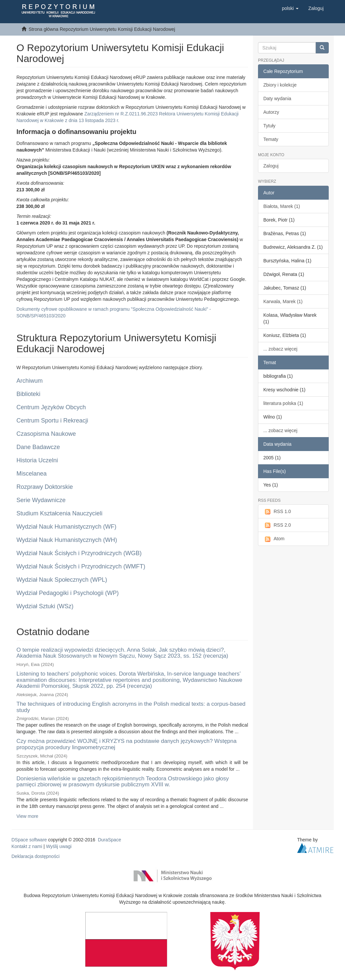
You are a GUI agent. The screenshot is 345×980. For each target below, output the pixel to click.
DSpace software (29, 840)
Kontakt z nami (27, 846)
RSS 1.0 (277, 512)
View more (28, 816)
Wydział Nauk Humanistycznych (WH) (67, 540)
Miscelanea (32, 474)
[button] (290, 8)
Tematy (271, 139)
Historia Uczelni (37, 460)
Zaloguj (271, 166)
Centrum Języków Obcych (51, 407)
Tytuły (269, 126)
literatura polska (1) (283, 403)
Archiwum (30, 381)
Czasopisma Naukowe (46, 434)
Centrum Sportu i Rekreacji (52, 421)
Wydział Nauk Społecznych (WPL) (62, 580)
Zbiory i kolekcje (280, 85)
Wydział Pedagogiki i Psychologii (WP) (68, 593)
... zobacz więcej (280, 349)
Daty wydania (277, 98)
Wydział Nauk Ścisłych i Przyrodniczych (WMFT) (81, 566)
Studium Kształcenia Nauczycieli (60, 513)
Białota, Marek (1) (282, 206)
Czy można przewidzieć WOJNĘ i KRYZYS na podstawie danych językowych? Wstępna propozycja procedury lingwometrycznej (127, 744)
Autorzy (271, 112)
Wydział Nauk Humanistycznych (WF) (67, 527)
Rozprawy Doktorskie (45, 487)
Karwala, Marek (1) (283, 301)
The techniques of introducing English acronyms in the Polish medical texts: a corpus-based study (131, 707)
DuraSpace (110, 840)
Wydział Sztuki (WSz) (45, 606)
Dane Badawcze (38, 447)
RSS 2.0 (277, 525)
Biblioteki (29, 394)
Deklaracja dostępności (36, 856)
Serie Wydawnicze (41, 500)
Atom (274, 539)
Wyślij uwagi (59, 846)
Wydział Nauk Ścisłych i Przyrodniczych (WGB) (79, 553)
